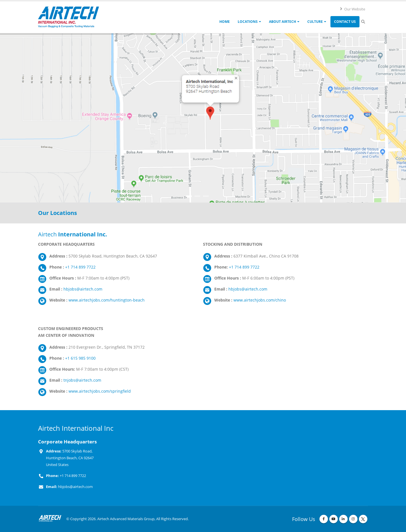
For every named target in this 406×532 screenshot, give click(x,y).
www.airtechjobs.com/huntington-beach (107, 300)
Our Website (352, 9)
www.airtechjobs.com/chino (260, 300)
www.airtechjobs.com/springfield (100, 391)
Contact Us (345, 22)
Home (225, 22)
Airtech (73, 234)
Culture (315, 22)
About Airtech (283, 22)
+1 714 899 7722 (80, 267)
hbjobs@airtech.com (83, 289)
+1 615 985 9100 (80, 358)
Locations (248, 22)
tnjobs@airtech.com (82, 380)
